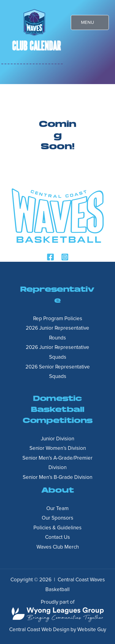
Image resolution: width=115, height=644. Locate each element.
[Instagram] (65, 257)
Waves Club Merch (58, 547)
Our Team (57, 509)
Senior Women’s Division (58, 448)
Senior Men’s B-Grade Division (57, 477)
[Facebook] (50, 257)
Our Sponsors (57, 518)
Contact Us (57, 537)
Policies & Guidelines (57, 528)
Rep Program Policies (58, 319)
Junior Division (57, 439)
